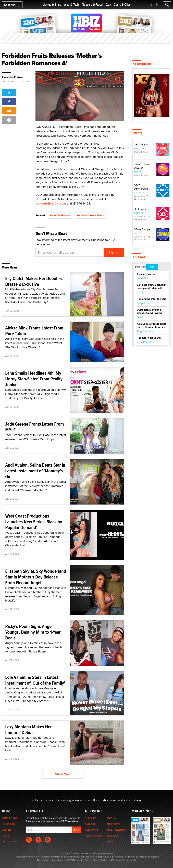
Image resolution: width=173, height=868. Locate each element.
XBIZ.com (90, 818)
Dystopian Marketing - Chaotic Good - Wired (150, 311)
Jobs (152, 267)
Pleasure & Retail (92, 5)
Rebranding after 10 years (152, 299)
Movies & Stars (52, 5)
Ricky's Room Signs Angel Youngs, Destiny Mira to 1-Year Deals (33, 632)
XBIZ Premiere (93, 836)
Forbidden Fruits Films (90, 215)
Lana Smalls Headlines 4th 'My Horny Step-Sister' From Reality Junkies (34, 379)
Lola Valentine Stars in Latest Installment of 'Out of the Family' (35, 680)
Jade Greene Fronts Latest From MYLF (35, 427)
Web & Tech (71, 5)
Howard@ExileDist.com (51, 203)
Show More (63, 774)
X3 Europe (140, 209)
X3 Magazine (142, 64)
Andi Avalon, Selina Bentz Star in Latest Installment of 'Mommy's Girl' (35, 471)
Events (137, 133)
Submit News (9, 818)
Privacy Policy (10, 842)
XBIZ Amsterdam (141, 187)
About (5, 836)
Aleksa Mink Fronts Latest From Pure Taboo (34, 331)
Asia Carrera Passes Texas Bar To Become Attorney (152, 325)
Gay (108, 5)
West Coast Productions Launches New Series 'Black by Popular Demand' (34, 522)
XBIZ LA (111, 818)
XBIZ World (91, 830)
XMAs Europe (142, 229)
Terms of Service (121, 860)
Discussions (140, 267)
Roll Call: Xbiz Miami (149, 338)
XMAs (110, 842)
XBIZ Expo (113, 836)
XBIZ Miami (141, 144)
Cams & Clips (122, 5)
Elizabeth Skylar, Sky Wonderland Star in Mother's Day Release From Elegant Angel (36, 577)
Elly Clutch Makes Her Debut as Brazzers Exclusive (34, 281)
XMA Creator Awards (142, 166)
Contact (6, 830)
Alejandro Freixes (12, 77)
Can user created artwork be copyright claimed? (151, 287)
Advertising (8, 824)
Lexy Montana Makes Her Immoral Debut (28, 730)
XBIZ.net (139, 257)
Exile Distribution (60, 215)
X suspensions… (146, 274)
